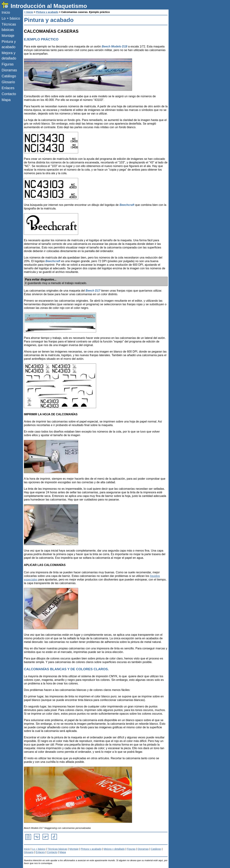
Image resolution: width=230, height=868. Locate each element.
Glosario (8, 82)
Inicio (6, 12)
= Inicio (29, 12)
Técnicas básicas (9, 27)
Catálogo (9, 76)
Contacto (9, 94)
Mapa (6, 100)
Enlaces (8, 88)
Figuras (8, 64)
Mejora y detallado (9, 56)
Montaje (8, 36)
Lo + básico (11, 18)
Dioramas (9, 70)
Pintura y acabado (9, 44)
